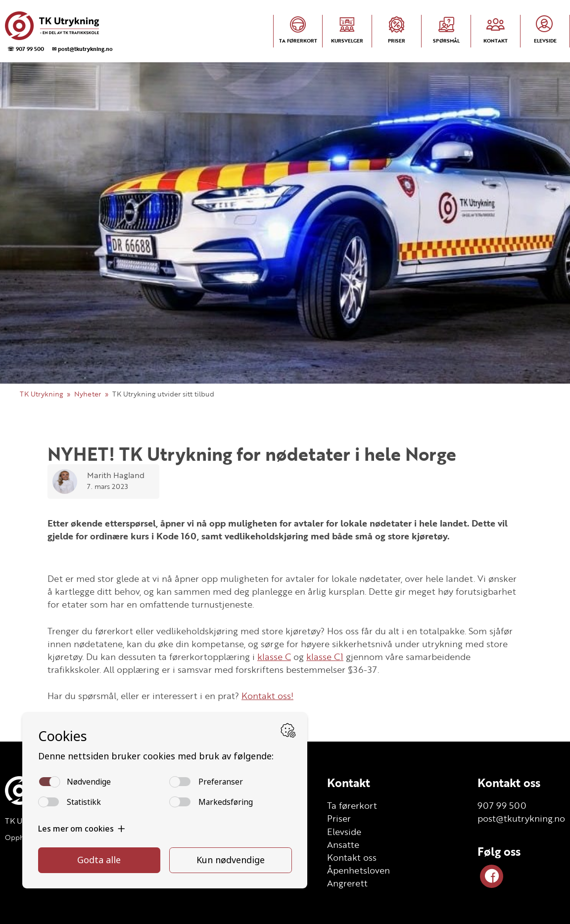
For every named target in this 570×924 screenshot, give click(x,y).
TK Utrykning (41, 394)
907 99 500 (502, 805)
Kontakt (349, 783)
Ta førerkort (352, 805)
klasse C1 (325, 657)
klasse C (274, 657)
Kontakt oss (352, 857)
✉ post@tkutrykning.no (82, 49)
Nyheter (88, 394)
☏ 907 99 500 (26, 49)
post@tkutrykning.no (521, 818)
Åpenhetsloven (358, 870)
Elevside (344, 832)
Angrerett (347, 883)
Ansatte (343, 844)
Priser (339, 818)
